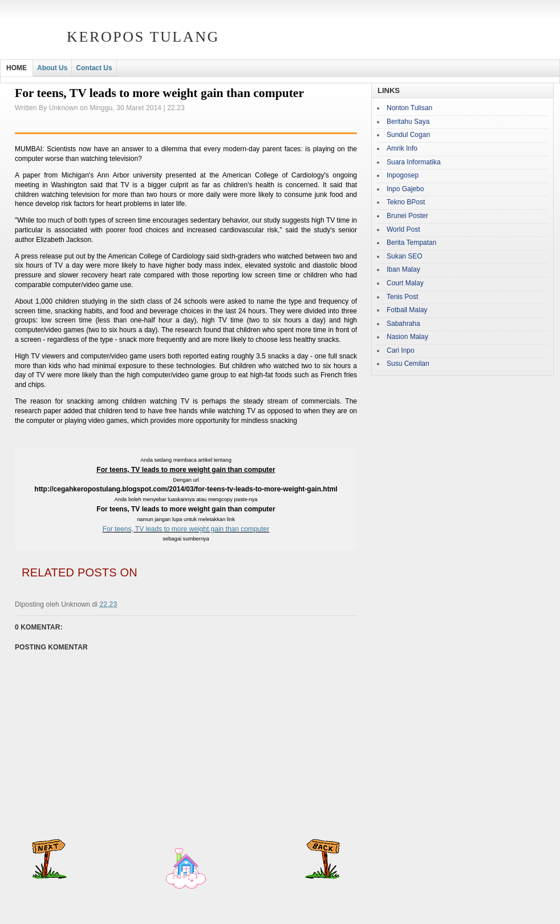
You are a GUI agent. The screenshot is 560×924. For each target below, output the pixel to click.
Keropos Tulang (143, 37)
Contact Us (94, 68)
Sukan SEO (405, 256)
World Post (403, 229)
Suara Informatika (414, 162)
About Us (52, 68)
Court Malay (405, 283)
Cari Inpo (401, 350)
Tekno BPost (406, 202)
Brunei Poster (407, 216)
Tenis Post (402, 297)
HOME (17, 68)
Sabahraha (403, 324)
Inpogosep (403, 175)
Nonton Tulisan (409, 108)
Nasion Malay (407, 337)
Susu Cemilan (408, 364)
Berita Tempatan (411, 243)
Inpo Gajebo (405, 189)
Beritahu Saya (408, 122)
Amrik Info (402, 148)
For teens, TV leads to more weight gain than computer (186, 529)
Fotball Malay (407, 310)
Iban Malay (403, 269)
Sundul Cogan (408, 135)
